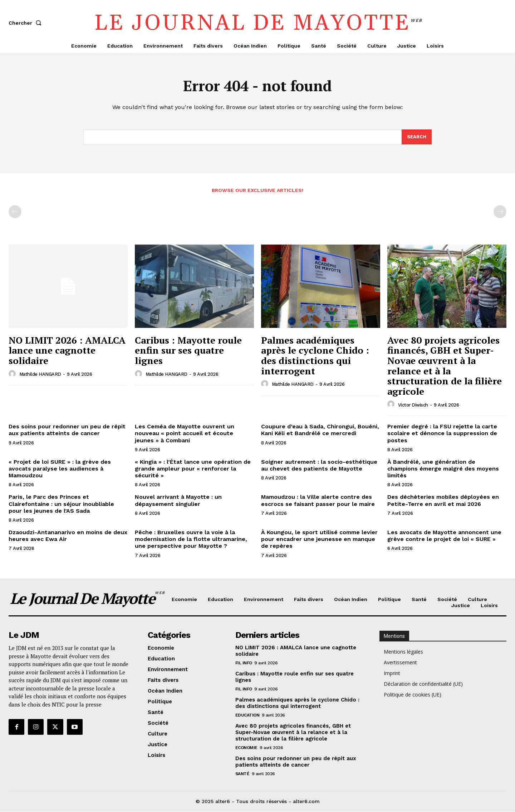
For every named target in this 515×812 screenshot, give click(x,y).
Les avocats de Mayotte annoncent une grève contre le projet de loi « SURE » (444, 536)
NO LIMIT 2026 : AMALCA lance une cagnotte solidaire (67, 351)
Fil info (244, 663)
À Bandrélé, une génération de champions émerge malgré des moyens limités (443, 469)
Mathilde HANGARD (40, 375)
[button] (26, 23)
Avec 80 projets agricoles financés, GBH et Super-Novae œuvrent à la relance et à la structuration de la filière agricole (445, 366)
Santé (242, 774)
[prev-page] (15, 212)
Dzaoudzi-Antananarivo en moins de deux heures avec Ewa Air (68, 536)
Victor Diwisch (413, 405)
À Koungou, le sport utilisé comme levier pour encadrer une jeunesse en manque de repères (319, 539)
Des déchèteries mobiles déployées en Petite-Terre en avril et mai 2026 (443, 501)
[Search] (417, 137)
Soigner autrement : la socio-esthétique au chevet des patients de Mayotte (319, 466)
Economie (246, 748)
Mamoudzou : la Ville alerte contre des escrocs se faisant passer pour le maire (318, 501)
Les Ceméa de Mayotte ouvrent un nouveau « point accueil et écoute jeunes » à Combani (185, 434)
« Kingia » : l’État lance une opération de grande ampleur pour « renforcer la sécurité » (193, 469)
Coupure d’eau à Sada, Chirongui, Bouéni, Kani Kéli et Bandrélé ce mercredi (320, 430)
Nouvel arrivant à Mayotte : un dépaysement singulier (178, 501)
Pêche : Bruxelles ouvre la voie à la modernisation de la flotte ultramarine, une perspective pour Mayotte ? (191, 539)
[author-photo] (13, 374)
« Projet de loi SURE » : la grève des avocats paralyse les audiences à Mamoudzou (60, 469)
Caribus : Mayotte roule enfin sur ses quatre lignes (188, 351)
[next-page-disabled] (500, 212)
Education (247, 715)
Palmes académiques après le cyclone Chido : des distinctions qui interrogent (315, 356)
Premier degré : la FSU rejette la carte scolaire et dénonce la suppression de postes (442, 434)
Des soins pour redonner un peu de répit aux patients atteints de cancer (67, 430)
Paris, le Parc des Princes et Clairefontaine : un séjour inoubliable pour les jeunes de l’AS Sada (61, 504)
